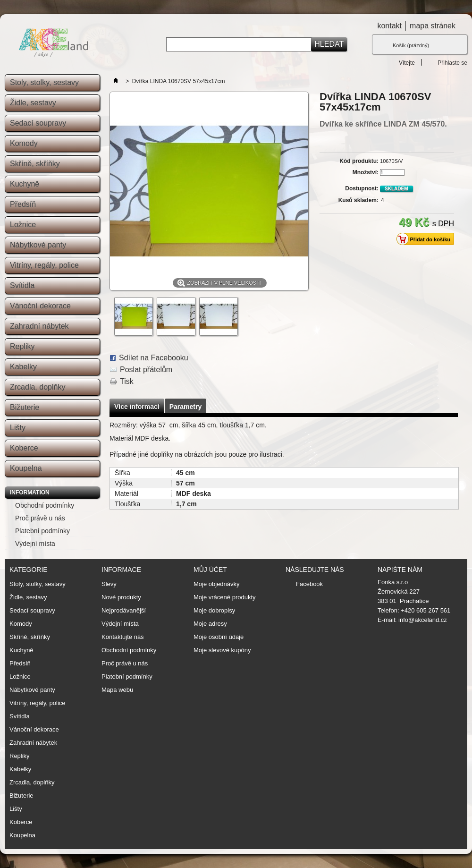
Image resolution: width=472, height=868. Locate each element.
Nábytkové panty (38, 245)
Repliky (22, 346)
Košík (411, 45)
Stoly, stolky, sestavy (44, 82)
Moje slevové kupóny (222, 650)
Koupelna (26, 468)
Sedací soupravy (38, 123)
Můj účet (210, 570)
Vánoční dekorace (40, 306)
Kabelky (23, 367)
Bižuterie (25, 407)
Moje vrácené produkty (225, 597)
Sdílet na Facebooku (154, 358)
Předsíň (23, 204)
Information (30, 493)
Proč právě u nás (40, 518)
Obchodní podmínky (45, 505)
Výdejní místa (35, 544)
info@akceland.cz (423, 620)
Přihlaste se (452, 63)
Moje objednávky (217, 584)
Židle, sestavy (33, 103)
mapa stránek (433, 26)
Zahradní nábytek (39, 326)
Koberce (24, 448)
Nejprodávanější (124, 610)
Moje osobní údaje (219, 637)
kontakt (389, 26)
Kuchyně (25, 184)
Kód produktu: (359, 161)
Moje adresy (210, 624)
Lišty (18, 428)
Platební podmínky (42, 531)
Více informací (137, 407)
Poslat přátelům (146, 370)
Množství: (366, 172)
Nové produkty (121, 597)
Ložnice (23, 225)
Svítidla (22, 285)
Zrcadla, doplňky (38, 387)
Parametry (186, 407)
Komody (24, 143)
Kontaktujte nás (123, 637)
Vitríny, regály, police (44, 265)
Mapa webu (117, 690)
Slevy (109, 584)
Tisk (127, 381)
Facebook (309, 584)
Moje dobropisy (214, 611)
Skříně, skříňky (35, 164)
